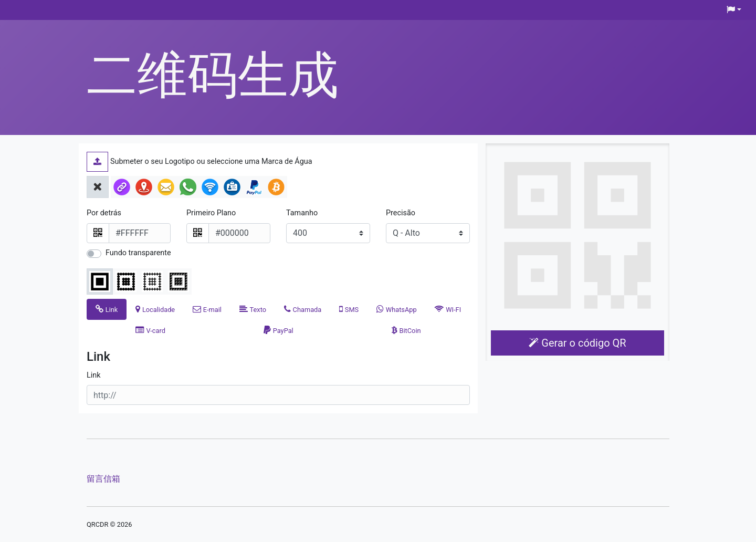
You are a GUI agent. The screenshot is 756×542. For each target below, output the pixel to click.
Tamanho (302, 213)
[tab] (107, 309)
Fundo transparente (138, 253)
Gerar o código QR (577, 343)
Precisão (401, 213)
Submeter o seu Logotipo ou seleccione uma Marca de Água (211, 161)
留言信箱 (103, 479)
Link (94, 375)
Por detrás (104, 213)
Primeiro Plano (211, 213)
